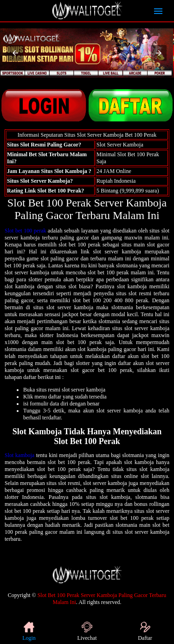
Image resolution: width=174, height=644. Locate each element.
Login (29, 631)
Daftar (145, 631)
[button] (15, 53)
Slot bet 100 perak (26, 231)
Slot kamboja (19, 455)
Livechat (87, 631)
